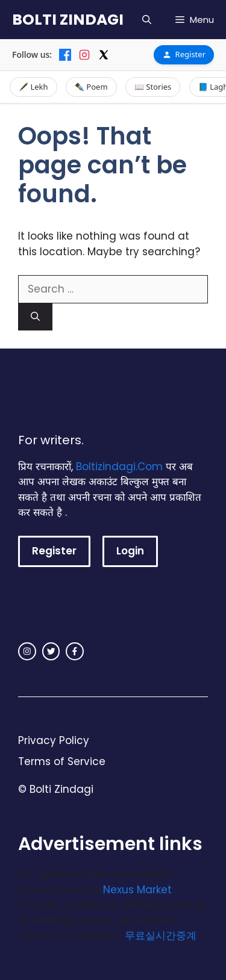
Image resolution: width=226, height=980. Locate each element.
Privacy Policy (54, 740)
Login (130, 551)
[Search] (35, 317)
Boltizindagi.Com (119, 467)
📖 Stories (153, 87)
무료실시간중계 (161, 935)
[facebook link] (75, 651)
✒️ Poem (91, 87)
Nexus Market (137, 890)
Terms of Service (62, 761)
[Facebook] (65, 55)
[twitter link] (51, 651)
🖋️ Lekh (33, 87)
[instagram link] (27, 651)
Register (184, 54)
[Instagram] (84, 55)
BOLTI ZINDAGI (68, 20)
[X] (104, 55)
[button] (147, 20)
